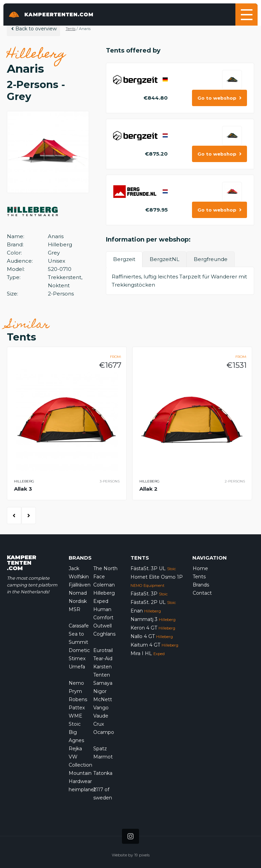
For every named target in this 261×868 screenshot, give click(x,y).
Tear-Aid (103, 659)
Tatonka (103, 773)
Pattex (77, 708)
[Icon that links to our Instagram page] (130, 836)
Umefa (77, 667)
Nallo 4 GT (152, 636)
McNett (103, 699)
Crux (99, 724)
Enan (146, 611)
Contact (202, 593)
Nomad (78, 593)
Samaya (103, 683)
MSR (74, 609)
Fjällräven (80, 585)
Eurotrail (103, 650)
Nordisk (78, 601)
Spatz (100, 749)
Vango (101, 708)
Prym (75, 691)
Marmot (103, 757)
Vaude (101, 716)
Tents (71, 29)
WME (75, 716)
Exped (101, 601)
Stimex (77, 659)
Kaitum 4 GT (154, 645)
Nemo (76, 683)
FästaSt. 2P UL (153, 602)
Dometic (79, 650)
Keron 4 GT (153, 628)
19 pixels (142, 855)
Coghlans (104, 634)
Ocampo (104, 732)
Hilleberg (104, 593)
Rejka (75, 749)
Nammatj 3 (153, 619)
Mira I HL (148, 653)
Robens (78, 699)
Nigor (100, 691)
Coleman (104, 585)
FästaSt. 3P (149, 594)
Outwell (102, 626)
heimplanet (82, 790)
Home (200, 568)
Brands (201, 585)
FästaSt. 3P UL (153, 568)
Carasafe (79, 626)
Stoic (75, 724)
